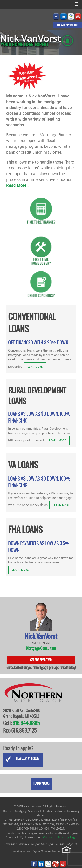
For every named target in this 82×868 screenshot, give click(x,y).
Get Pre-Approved (41, 660)
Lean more (35, 367)
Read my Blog (68, 25)
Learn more (58, 440)
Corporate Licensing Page (60, 837)
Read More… (18, 185)
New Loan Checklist (23, 759)
